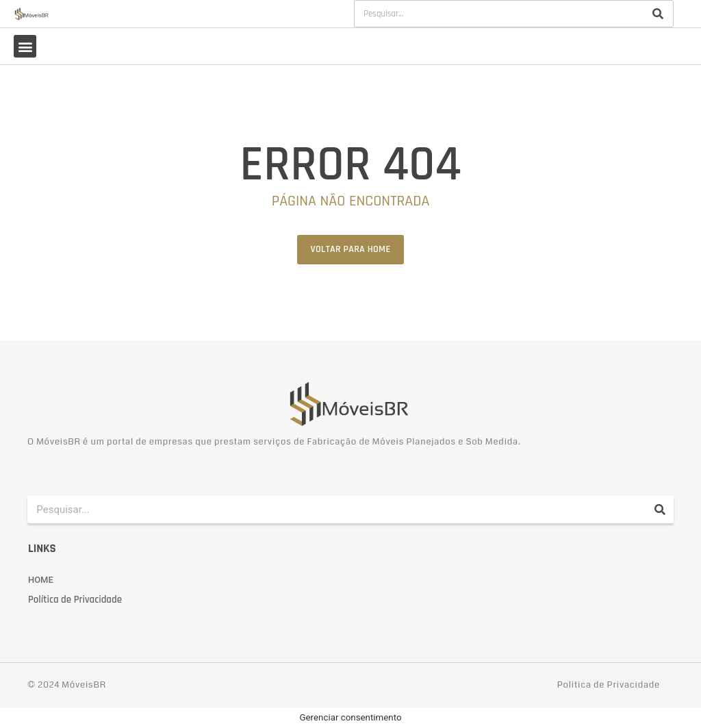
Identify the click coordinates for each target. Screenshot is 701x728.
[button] (25, 46)
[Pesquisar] (658, 14)
